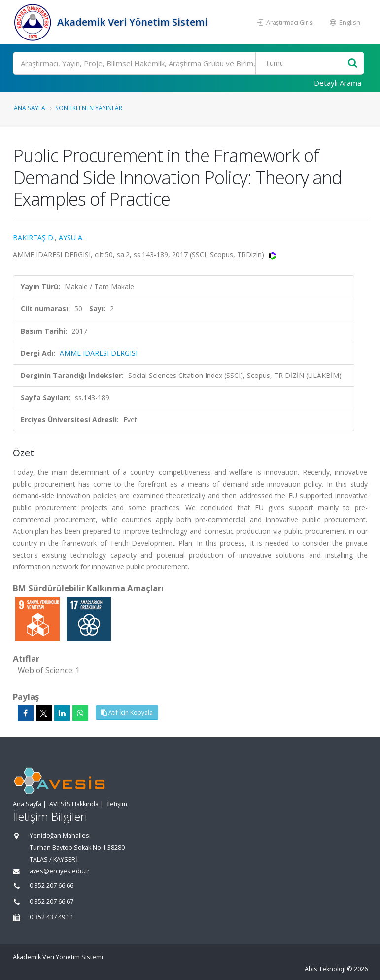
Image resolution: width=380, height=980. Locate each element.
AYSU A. (71, 238)
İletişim (117, 804)
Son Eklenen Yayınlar (89, 108)
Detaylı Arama (338, 83)
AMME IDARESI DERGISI (99, 353)
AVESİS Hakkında (74, 804)
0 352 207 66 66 (52, 886)
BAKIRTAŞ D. (34, 238)
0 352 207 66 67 (52, 901)
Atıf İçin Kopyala (127, 712)
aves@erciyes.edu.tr (60, 871)
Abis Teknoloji (325, 969)
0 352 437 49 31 (52, 917)
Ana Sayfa (30, 108)
